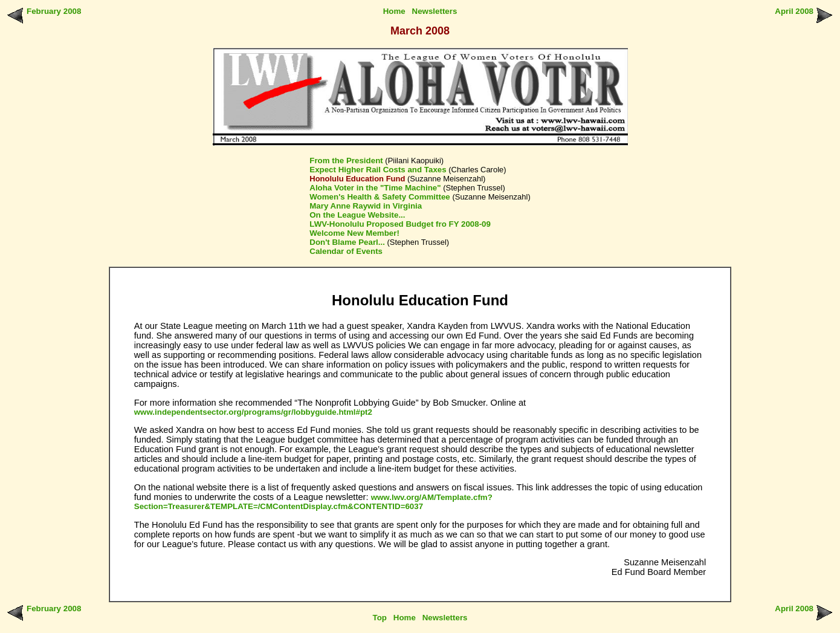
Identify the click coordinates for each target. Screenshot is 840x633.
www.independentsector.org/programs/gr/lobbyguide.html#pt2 (253, 412)
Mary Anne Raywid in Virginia (366, 206)
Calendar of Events (346, 251)
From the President (346, 161)
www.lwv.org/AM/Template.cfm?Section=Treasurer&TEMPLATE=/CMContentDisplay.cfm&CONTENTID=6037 (313, 502)
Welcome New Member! (354, 233)
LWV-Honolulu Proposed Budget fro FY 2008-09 (400, 224)
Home (394, 11)
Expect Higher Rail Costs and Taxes (378, 170)
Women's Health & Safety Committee (380, 197)
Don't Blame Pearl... (347, 242)
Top (380, 618)
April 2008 (794, 11)
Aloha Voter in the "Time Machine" (375, 188)
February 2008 (54, 11)
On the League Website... (357, 215)
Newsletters (435, 11)
